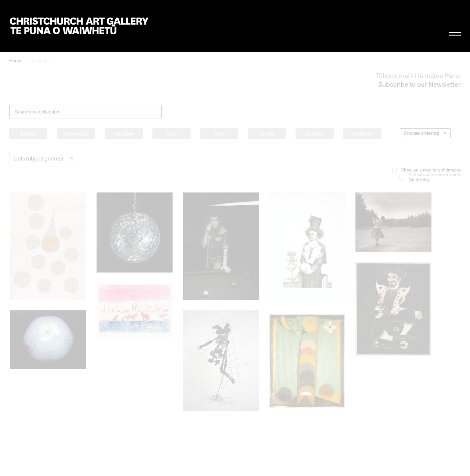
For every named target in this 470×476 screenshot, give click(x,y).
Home (15, 60)
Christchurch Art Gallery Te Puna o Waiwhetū (79, 26)
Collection (40, 60)
